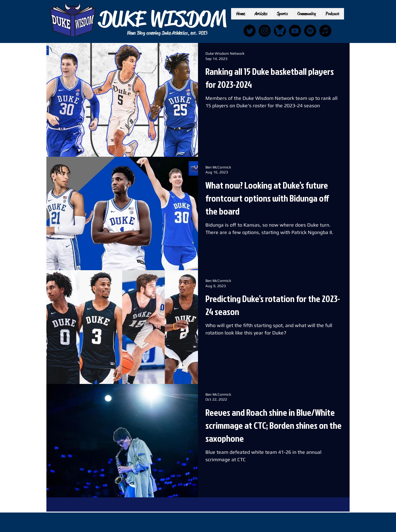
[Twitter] (250, 31)
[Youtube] (295, 31)
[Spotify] (310, 31)
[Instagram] (265, 31)
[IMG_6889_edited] (280, 31)
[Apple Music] (325, 31)
